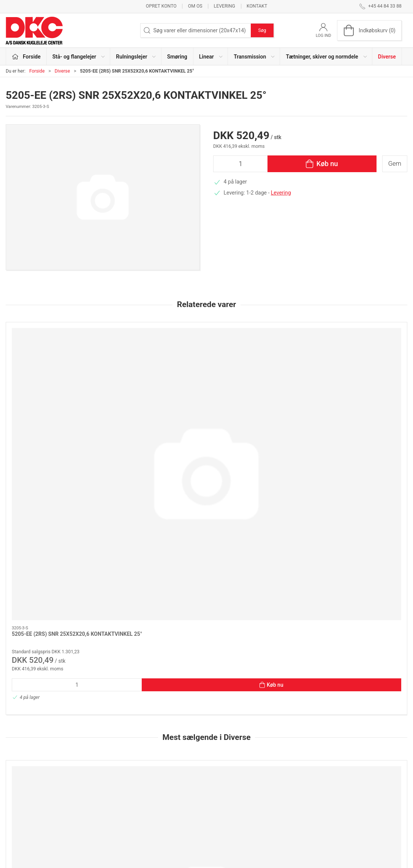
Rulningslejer (160, 778)
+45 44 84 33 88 (25, 796)
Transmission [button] (255, 57)
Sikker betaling (300, 799)
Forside (37, 71)
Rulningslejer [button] (136, 57)
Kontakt (257, 6)
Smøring (177, 57)
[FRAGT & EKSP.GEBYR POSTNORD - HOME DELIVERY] (359, 568)
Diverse (387, 57)
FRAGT (20, 613)
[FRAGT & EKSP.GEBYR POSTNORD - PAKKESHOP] (258, 568)
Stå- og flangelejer (166, 767)
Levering (225, 6)
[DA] (34, 30)
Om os (195, 6)
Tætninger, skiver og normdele (180, 821)
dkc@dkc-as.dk (24, 804)
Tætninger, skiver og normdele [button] (327, 57)
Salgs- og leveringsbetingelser (318, 810)
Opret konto (161, 6)
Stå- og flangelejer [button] (79, 57)
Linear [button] (211, 57)
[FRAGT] (54, 568)
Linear (152, 799)
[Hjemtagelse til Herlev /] (155, 568)
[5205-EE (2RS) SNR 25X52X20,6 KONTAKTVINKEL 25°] (54, 359)
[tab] (194, 708)
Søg (262, 30)
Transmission (161, 810)
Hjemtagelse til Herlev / (142, 613)
